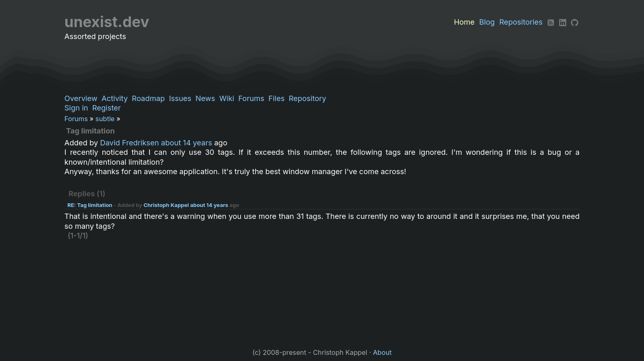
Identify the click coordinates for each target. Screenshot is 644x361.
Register (106, 108)
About (382, 352)
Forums (251, 98)
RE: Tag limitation (90, 205)
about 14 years (186, 143)
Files (277, 98)
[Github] (575, 22)
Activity (115, 98)
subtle (105, 119)
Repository (307, 98)
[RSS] (551, 22)
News (205, 98)
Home (464, 22)
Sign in (76, 108)
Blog (487, 22)
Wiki (227, 98)
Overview (81, 98)
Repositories (521, 22)
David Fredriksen (130, 143)
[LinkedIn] (563, 22)
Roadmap (148, 98)
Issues (180, 98)
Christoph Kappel (166, 205)
